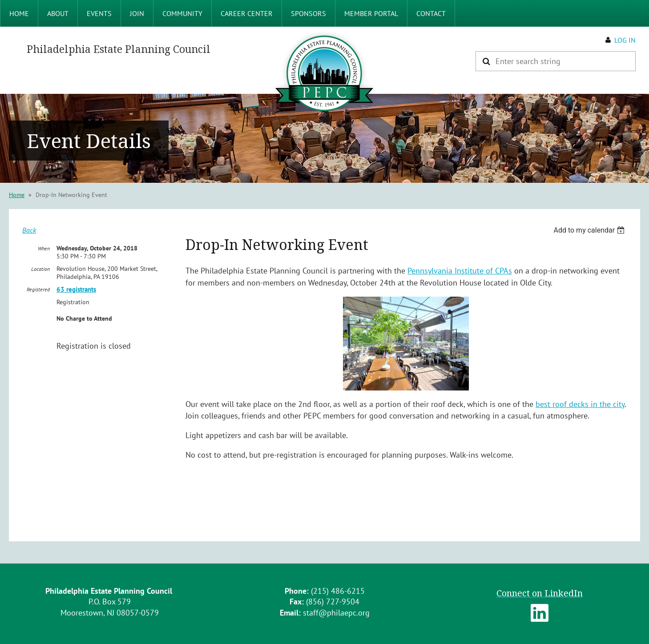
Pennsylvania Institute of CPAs (460, 271)
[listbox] (590, 230)
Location (40, 269)
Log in (625, 40)
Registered (38, 289)
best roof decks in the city (580, 404)
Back (29, 230)
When (44, 248)
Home (17, 195)
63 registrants (76, 289)
